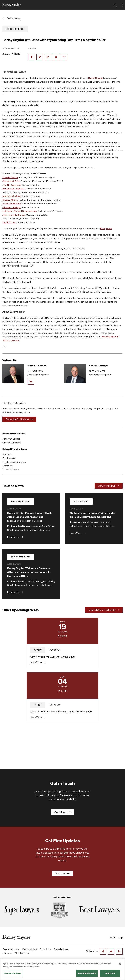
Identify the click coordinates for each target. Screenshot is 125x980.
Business (7, 454)
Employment (9, 458)
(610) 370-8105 (97, 371)
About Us (45, 949)
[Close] (120, 964)
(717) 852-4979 (35, 371)
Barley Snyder (96, 78)
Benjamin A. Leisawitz (14, 189)
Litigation (7, 466)
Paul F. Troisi (9, 222)
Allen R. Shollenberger (14, 215)
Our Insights (30, 949)
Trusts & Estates (11, 469)
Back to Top (116, 937)
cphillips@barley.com (100, 375)
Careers (7, 953)
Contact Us (22, 953)
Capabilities (61, 949)
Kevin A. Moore (10, 200)
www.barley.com (110, 337)
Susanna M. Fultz (11, 181)
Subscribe (62, 873)
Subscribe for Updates (19, 419)
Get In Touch (62, 812)
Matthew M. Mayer (12, 196)
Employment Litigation (14, 462)
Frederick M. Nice (12, 204)
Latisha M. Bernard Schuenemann (20, 211)
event (38, 650)
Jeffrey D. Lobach (37, 366)
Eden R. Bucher (10, 177)
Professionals (11, 949)
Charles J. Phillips (12, 207)
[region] (62, 969)
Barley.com (106, 229)
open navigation (121, 4)
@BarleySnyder (11, 340)
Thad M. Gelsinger (12, 185)
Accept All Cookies (87, 973)
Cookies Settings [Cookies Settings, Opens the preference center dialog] (13, 973)
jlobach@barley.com (38, 375)
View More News (109, 486)
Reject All (110, 973)
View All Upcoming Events (104, 610)
